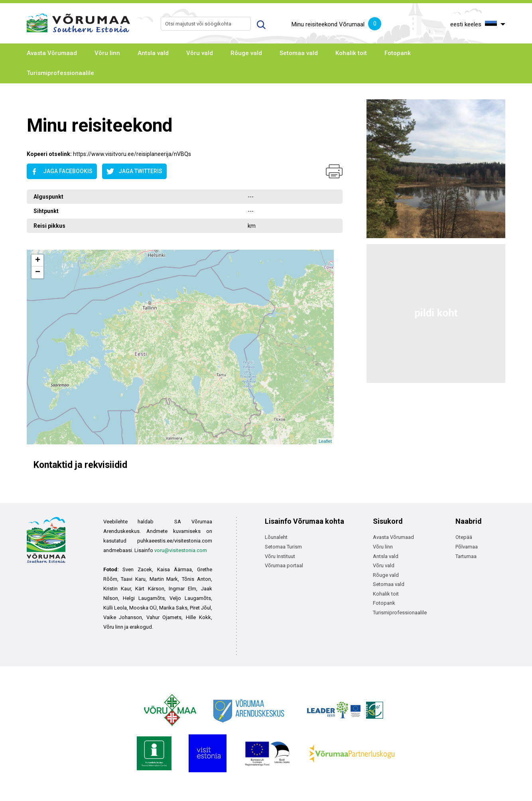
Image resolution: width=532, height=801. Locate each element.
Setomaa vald (299, 53)
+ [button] (38, 260)
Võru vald (200, 53)
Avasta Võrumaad (52, 53)
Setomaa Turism (283, 547)
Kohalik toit (351, 53)
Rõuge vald (246, 53)
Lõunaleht (276, 537)
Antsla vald (153, 53)
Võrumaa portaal (284, 565)
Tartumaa (466, 556)
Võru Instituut (280, 556)
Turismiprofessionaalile (60, 73)
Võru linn (107, 53)
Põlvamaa (467, 547)
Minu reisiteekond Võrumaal (336, 25)
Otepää (464, 537)
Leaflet (325, 441)
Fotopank (398, 53)
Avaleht (35, 102)
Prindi (334, 171)
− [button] (38, 272)
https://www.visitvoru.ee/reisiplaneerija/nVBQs (132, 154)
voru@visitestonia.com (181, 550)
